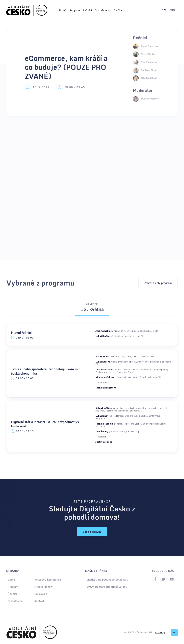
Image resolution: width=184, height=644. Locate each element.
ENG (172, 10)
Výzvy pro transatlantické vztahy (107, 587)
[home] (27, 10)
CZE (164, 10)
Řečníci (87, 10)
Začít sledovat (92, 532)
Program (75, 10)
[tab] (92, 309)
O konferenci (103, 10)
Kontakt (39, 601)
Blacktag (158, 632)
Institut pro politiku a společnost (107, 580)
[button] (118, 10)
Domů (63, 10)
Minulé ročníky (43, 587)
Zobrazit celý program (158, 283)
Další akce (40, 594)
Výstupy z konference (47, 580)
